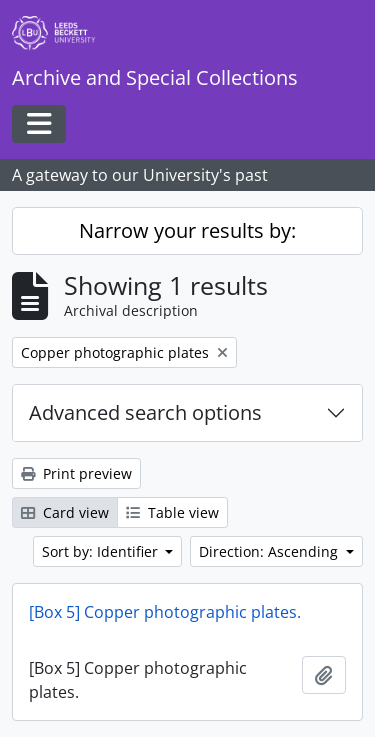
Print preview (76, 473)
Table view (172, 512)
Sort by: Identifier (102, 551)
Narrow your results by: (187, 230)
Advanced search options (145, 412)
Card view (65, 512)
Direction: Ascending (270, 551)
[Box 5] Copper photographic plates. (165, 612)
